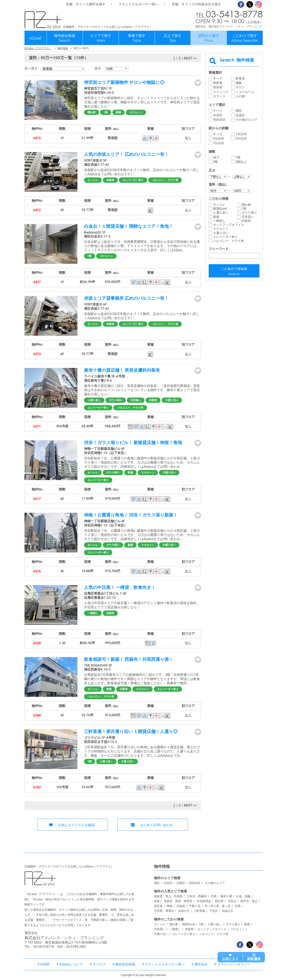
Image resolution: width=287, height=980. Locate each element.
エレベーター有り (133, 180)
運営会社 (201, 964)
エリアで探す (101, 38)
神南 (169, 906)
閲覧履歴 (254, 959)
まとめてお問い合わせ (156, 825)
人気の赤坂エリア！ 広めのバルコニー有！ (127, 154)
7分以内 (219, 143)
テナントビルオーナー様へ (139, 4)
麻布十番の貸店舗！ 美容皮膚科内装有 (122, 370)
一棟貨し (93, 613)
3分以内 (219, 138)
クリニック (221, 92)
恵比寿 (219, 901)
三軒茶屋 (199, 911)
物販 (239, 83)
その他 (240, 96)
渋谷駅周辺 (204, 901)
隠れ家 (92, 112)
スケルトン (136, 112)
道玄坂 (158, 906)
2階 (216, 162)
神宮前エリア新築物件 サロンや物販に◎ (124, 82)
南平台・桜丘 (249, 901)
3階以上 (241, 162)
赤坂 (157, 901)
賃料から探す (209, 38)
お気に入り (230, 959)
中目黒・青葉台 (164, 911)
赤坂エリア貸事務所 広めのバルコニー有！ (127, 298)
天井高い (136, 400)
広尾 (214, 896)
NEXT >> (190, 58)
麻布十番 (226, 896)
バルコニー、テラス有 (165, 180)
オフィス (219, 96)
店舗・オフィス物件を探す (86, 4)
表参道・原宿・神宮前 (178, 901)
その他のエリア (246, 120)
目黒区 (240, 115)
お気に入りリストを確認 (76, 825)
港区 (239, 111)
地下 (216, 157)
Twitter (250, 4)
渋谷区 (218, 115)
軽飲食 (218, 83)
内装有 (110, 180)
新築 (118, 112)
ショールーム (245, 92)
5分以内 (241, 138)
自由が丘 (184, 911)
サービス (99, 964)
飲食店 (240, 78)
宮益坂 (181, 906)
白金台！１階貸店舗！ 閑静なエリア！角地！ (129, 226)
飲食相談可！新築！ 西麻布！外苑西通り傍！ (129, 659)
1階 (106, 112)
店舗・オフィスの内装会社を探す (196, 4)
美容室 (218, 87)
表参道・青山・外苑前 (168, 896)
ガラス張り (116, 400)
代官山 (232, 901)
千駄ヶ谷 (195, 906)
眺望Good (220, 209)
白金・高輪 (243, 896)
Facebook (241, 4)
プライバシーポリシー (234, 964)
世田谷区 (219, 120)
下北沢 (213, 911)
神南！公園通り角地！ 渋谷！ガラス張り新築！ (131, 515)
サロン (240, 87)
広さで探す (173, 38)
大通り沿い (172, 400)
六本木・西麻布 (197, 896)
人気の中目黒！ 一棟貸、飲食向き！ (120, 587)
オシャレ (93, 180)
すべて (218, 78)
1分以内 (241, 134)
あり (188, 210)
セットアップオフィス (229, 225)
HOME (35, 38)
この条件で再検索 (234, 272)
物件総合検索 (65, 38)
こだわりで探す (245, 38)
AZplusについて (71, 964)
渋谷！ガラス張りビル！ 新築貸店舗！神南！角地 (133, 443)
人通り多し (94, 400)
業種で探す (137, 38)
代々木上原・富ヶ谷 (218, 906)
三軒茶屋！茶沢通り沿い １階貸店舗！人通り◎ (131, 731)
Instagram (259, 4)
